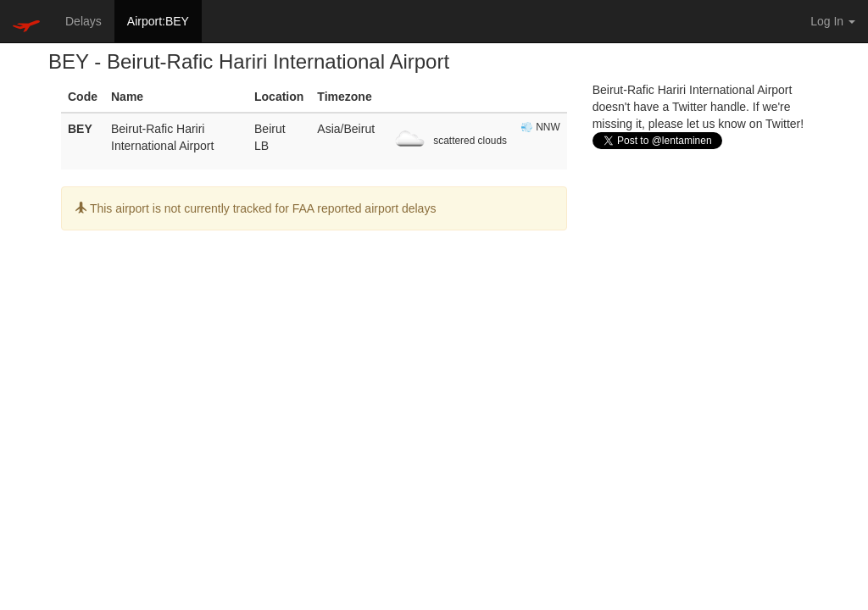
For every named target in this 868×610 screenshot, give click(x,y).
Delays (83, 21)
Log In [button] (833, 21)
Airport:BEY (158, 21)
